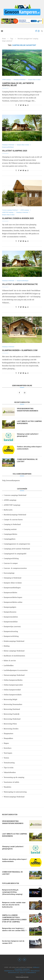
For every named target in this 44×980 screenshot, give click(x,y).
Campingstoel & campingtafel (15, 554)
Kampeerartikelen (10, 592)
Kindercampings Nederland (14, 641)
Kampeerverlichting (11, 636)
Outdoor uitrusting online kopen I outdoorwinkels (29, 448)
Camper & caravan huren (13, 520)
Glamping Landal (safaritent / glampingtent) (28, 435)
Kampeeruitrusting (11, 631)
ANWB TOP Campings (8, 212)
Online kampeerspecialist (13, 685)
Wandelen (7, 787)
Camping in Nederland (12, 524)
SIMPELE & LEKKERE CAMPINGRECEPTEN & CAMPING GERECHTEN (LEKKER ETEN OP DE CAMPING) (14, 919)
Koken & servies (10, 660)
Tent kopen (8, 753)
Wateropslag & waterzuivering (15, 792)
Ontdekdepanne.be (9, 971)
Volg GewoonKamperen (11, 480)
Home (4, 39)
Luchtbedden (9, 665)
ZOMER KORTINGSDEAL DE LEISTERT (27, 460)
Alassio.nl (22, 973)
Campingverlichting (11, 558)
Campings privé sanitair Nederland (17, 549)
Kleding (7, 646)
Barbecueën (8, 510)
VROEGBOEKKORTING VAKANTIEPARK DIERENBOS (28, 410)
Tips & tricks (9, 768)
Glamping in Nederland (19, 80)
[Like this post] (16, 105)
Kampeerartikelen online (13, 602)
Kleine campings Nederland (14, 651)
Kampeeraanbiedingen (8, 147)
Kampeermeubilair (11, 622)
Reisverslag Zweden (11, 729)
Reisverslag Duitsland (12, 709)
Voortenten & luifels (11, 782)
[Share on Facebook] (19, 105)
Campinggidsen (10, 539)
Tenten (6, 758)
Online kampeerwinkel (12, 690)
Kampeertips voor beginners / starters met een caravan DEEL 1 (14, 929)
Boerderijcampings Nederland (15, 515)
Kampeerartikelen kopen (13, 597)
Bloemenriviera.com (13, 973)
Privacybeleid (18, 969)
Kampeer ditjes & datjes (34, 80)
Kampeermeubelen (11, 617)
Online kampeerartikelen (13, 680)
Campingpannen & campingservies (17, 544)
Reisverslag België (10, 699)
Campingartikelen (10, 534)
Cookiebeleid (26, 969)
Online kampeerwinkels (13, 695)
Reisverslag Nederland (12, 719)
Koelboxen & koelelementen (14, 656)
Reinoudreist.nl (35, 971)
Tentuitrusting (9, 763)
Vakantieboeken (10, 772)
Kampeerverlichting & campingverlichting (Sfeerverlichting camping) (12, 892)
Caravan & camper (11, 563)
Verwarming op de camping (14, 777)
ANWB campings (6, 80)
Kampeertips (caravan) (12, 626)
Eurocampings (9, 573)
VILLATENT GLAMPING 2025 (15, 151)
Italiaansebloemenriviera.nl (23, 971)
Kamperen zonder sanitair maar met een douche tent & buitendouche (14, 905)
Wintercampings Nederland (14, 797)
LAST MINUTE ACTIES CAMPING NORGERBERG (29, 422)
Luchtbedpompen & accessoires (16, 670)
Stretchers (8, 748)
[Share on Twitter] (21, 105)
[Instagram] (39, 31)
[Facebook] (36, 31)
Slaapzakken (8, 738)
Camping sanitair (10, 529)
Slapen (6, 743)
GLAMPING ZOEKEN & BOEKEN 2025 (18, 218)
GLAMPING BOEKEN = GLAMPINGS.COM (20, 350)
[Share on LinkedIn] (26, 105)
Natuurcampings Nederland (14, 675)
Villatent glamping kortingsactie (20, 284)
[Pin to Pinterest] (23, 105)
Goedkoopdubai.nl (31, 973)
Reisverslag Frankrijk (12, 714)
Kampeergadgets (10, 607)
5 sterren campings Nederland (10, 210)
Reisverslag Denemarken (13, 704)
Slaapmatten (8, 733)
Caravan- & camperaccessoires (15, 568)
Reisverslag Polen (10, 724)
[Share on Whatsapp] (28, 105)
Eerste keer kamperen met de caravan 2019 (13, 942)
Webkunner (36, 967)
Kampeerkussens (10, 612)
